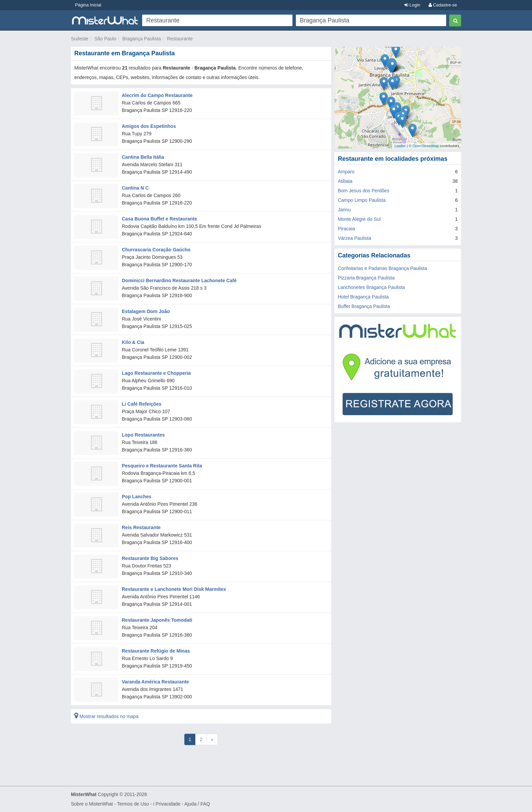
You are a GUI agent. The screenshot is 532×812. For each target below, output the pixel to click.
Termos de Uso (133, 804)
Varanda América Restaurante (155, 682)
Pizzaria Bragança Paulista (366, 278)
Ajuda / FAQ (197, 804)
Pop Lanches (137, 497)
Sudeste (80, 39)
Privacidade (168, 804)
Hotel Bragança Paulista (363, 297)
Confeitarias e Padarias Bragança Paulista (383, 268)
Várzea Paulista (355, 238)
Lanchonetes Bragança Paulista (372, 287)
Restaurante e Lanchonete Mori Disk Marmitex (174, 589)
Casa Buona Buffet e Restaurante (159, 219)
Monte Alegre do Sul (359, 219)
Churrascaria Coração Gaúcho (156, 250)
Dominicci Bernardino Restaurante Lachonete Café (179, 281)
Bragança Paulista (142, 39)
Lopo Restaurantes (143, 435)
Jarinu (344, 210)
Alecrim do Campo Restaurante (157, 95)
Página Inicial (88, 5)
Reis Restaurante (141, 527)
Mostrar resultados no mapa (106, 716)
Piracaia (347, 229)
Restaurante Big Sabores (150, 558)
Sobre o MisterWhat (92, 804)
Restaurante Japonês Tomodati (157, 620)
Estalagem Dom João (146, 311)
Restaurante (180, 39)
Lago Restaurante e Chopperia (156, 373)
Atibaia (345, 181)
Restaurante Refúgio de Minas (156, 651)
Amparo (346, 172)
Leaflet (400, 146)
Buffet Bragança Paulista (364, 306)
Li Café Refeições (142, 404)
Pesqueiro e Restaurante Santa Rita (162, 466)
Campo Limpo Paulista (362, 200)
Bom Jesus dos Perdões (364, 191)
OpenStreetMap (426, 146)
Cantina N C (135, 188)
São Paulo (105, 39)
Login (412, 5)
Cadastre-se (443, 5)
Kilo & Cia (133, 342)
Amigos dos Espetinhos (149, 126)
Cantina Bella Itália (143, 157)
